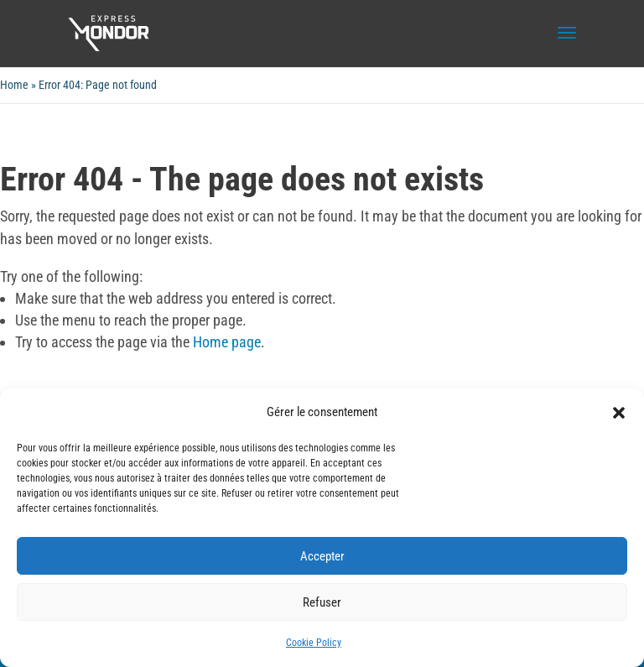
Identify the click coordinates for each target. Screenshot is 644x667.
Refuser (322, 602)
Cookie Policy (314, 643)
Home (14, 85)
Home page (227, 342)
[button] (619, 413)
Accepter (322, 556)
